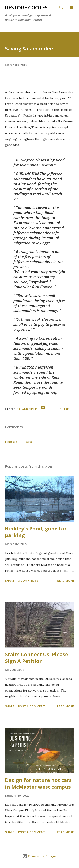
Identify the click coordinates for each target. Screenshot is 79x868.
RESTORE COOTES (26, 7)
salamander (27, 409)
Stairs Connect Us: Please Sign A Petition (37, 658)
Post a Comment (19, 442)
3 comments (28, 581)
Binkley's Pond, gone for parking (36, 532)
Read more (65, 581)
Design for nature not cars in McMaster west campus (38, 783)
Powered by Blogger (40, 856)
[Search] (61, 8)
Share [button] (64, 409)
